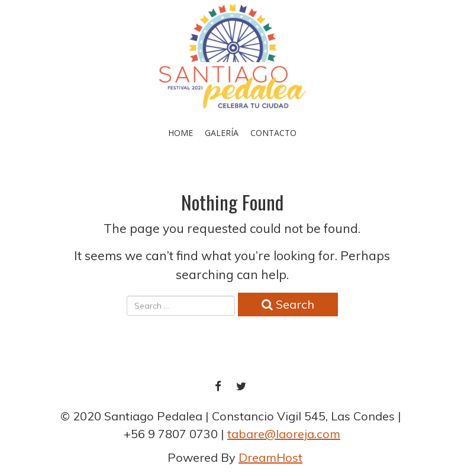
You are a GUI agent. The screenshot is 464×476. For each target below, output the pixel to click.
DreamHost (270, 457)
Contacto (273, 133)
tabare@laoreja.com (284, 434)
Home (181, 133)
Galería (222, 133)
